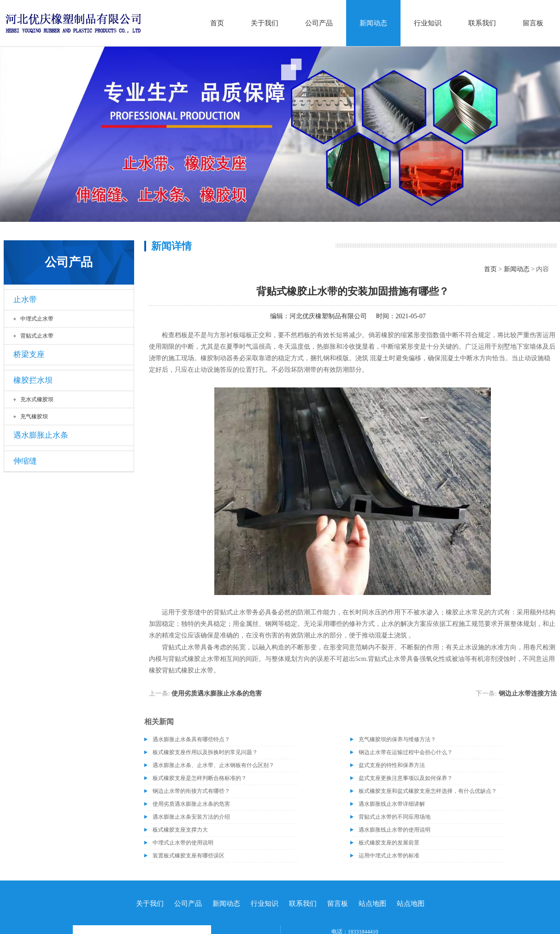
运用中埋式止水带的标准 (389, 856)
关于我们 (265, 23)
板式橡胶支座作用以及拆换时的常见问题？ (205, 752)
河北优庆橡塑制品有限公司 (328, 316)
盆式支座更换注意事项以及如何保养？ (406, 778)
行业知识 (428, 23)
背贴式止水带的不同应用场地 (395, 817)
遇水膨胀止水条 (41, 435)
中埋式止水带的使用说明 (183, 843)
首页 (217, 23)
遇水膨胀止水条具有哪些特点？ (191, 739)
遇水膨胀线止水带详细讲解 (392, 804)
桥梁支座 (29, 354)
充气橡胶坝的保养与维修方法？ (397, 739)
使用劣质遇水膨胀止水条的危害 (217, 693)
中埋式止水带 (37, 319)
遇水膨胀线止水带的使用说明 (395, 830)
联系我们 (482, 23)
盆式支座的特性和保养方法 (392, 765)
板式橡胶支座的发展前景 (389, 843)
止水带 (25, 300)
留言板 (533, 23)
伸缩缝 (25, 461)
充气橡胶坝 (34, 416)
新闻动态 (373, 23)
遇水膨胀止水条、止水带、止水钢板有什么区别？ (213, 765)
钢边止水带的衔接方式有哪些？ (191, 791)
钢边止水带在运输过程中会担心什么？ (406, 752)
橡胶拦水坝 (33, 380)
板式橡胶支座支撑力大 (180, 830)
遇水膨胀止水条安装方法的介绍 (191, 817)
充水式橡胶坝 (37, 399)
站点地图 (372, 904)
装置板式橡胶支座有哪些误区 (189, 856)
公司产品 (319, 23)
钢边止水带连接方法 (528, 693)
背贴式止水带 (37, 336)
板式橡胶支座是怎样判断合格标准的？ (200, 778)
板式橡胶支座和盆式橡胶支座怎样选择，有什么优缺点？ (428, 791)
